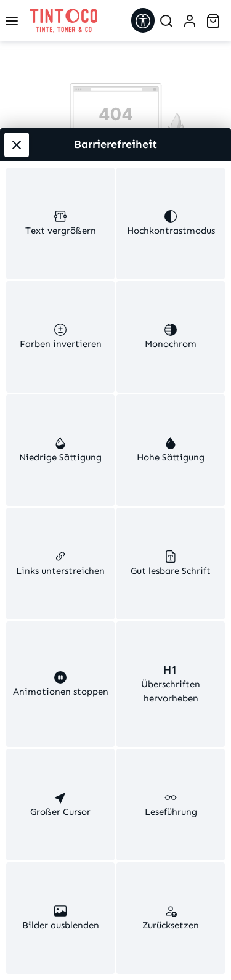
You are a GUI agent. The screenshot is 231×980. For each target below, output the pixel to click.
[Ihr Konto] (190, 21)
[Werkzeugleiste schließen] (17, 115)
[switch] (60, 195)
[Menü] (12, 21)
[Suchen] (166, 21)
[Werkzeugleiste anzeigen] (143, 20)
